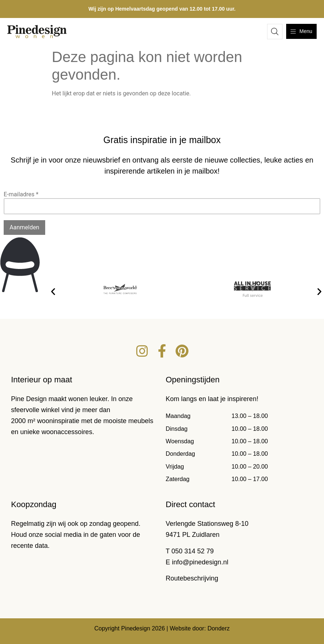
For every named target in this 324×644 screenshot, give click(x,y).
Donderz (219, 628)
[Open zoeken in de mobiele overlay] (275, 32)
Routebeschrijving (192, 578)
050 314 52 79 (193, 551)
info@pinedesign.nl (200, 562)
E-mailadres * (21, 194)
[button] (53, 292)
